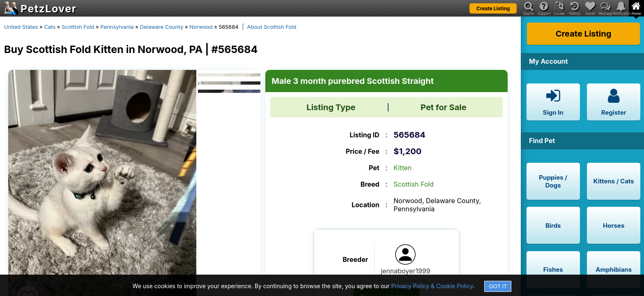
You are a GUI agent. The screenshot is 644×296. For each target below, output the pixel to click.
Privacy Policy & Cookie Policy (432, 286)
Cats (50, 27)
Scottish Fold (78, 27)
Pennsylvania (117, 27)
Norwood (201, 27)
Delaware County (162, 27)
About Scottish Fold (272, 27)
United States (21, 27)
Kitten (402, 168)
